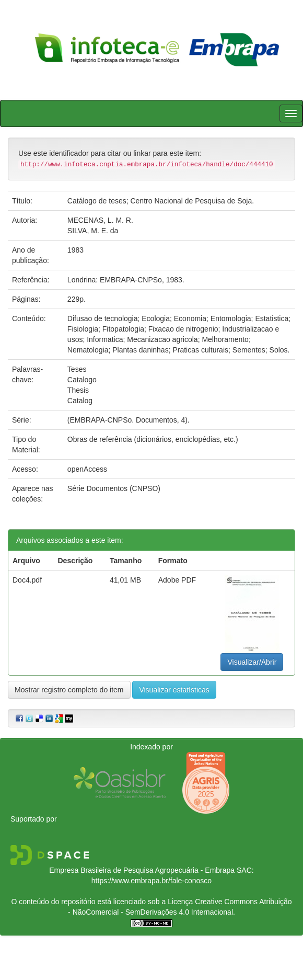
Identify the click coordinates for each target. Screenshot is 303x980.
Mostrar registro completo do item (69, 690)
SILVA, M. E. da (93, 231)
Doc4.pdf (27, 580)
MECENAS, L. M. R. (100, 220)
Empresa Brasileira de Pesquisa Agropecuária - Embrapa (142, 870)
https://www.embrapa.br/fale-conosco (151, 881)
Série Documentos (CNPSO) (114, 488)
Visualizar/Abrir (252, 662)
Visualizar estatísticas (174, 690)
